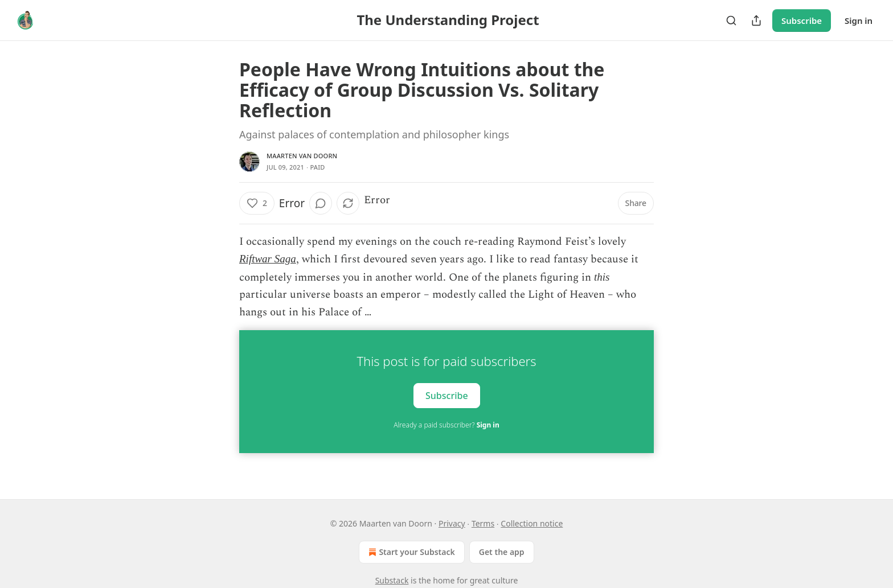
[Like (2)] (257, 203)
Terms (483, 523)
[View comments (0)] (321, 203)
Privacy (452, 523)
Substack (392, 580)
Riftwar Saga (268, 259)
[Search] (731, 20)
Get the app (502, 552)
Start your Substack (410, 552)
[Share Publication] (756, 20)
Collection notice (532, 523)
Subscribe (802, 20)
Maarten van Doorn (302, 156)
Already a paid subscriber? (446, 425)
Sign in (859, 20)
